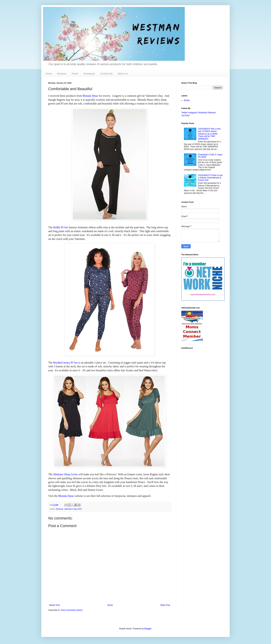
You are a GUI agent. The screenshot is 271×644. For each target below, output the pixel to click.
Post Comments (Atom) (72, 610)
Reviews (62, 74)
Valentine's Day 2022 (73, 509)
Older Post (165, 605)
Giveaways (89, 74)
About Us (123, 74)
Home (49, 74)
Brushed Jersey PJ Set (65, 363)
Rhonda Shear (90, 96)
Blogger (148, 629)
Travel (75, 74)
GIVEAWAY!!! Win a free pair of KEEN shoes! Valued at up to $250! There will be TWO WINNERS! (209, 134)
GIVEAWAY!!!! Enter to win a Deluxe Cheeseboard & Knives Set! (210, 178)
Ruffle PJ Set (60, 227)
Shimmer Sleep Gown (65, 474)
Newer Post (54, 605)
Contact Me (106, 74)
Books (187, 100)
